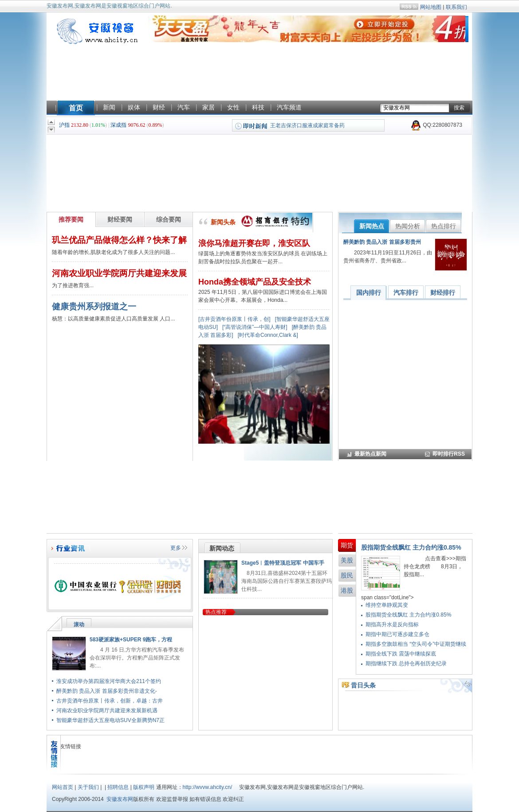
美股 (347, 560)
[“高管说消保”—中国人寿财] (255, 327)
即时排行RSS (449, 454)
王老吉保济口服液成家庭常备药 (307, 125)
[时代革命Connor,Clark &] (268, 335)
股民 (347, 575)
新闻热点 (372, 226)
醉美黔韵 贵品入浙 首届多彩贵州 (382, 242)
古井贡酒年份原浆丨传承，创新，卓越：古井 (110, 701)
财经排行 (443, 293)
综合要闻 (169, 219)
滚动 (79, 625)
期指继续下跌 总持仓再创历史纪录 (406, 664)
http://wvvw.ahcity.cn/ (208, 787)
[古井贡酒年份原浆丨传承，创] (234, 319)
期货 (347, 545)
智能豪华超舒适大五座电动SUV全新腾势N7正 (110, 720)
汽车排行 (406, 293)
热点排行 (444, 226)
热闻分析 (408, 226)
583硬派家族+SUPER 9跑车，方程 (131, 640)
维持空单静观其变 (387, 605)
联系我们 (456, 7)
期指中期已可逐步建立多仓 (397, 634)
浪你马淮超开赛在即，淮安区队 (254, 243)
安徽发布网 (120, 799)
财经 (159, 107)
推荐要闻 (71, 219)
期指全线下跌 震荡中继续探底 (401, 654)
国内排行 (369, 293)
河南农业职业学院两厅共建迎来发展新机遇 (107, 710)
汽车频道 (289, 107)
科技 (258, 107)
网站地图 (431, 7)
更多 (176, 548)
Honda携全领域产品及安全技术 (255, 282)
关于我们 (88, 787)
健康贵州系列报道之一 (94, 306)
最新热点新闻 (370, 454)
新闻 (109, 107)
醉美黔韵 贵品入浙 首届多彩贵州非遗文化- (107, 691)
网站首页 (63, 787)
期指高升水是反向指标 (392, 625)
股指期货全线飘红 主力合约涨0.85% (411, 547)
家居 (208, 107)
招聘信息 (118, 787)
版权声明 (144, 787)
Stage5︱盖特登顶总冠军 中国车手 (283, 563)
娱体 (134, 107)
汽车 (184, 107)
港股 (347, 590)
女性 (233, 107)
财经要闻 (120, 219)
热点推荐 (216, 612)
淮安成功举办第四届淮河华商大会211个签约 (109, 681)
